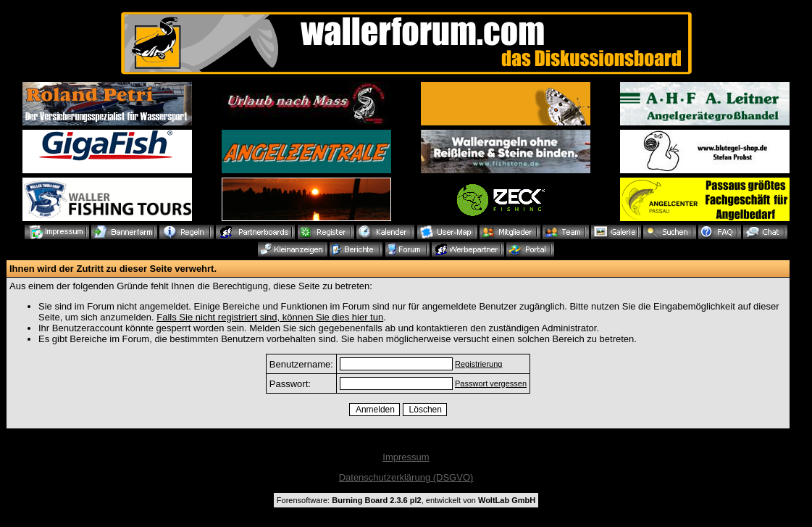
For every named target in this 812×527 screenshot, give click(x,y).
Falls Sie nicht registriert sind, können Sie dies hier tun (270, 317)
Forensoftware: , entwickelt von (406, 500)
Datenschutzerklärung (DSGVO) (406, 477)
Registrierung (478, 364)
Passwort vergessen (491, 383)
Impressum (406, 457)
